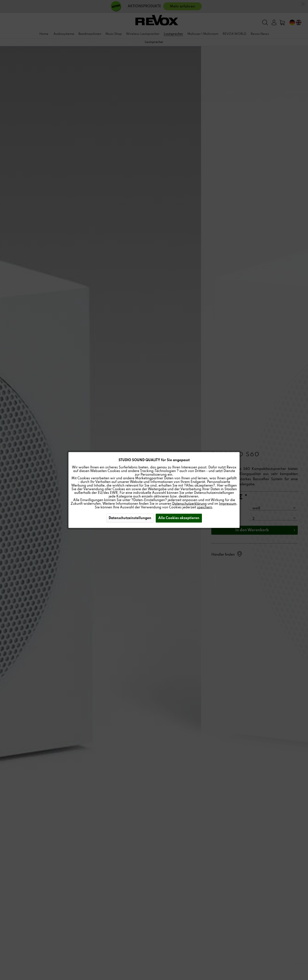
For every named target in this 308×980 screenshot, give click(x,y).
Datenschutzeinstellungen (130, 518)
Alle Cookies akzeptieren (179, 518)
